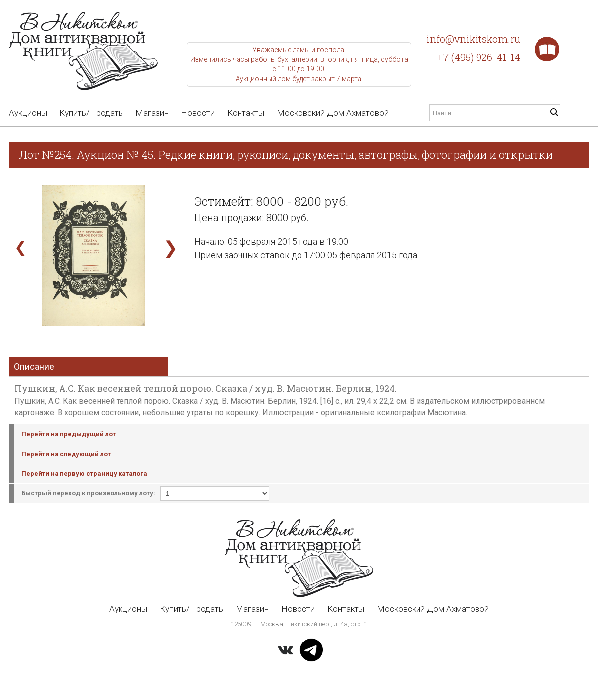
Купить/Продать (91, 113)
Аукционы (28, 113)
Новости (198, 113)
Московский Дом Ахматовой (333, 113)
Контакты (246, 113)
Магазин (152, 113)
